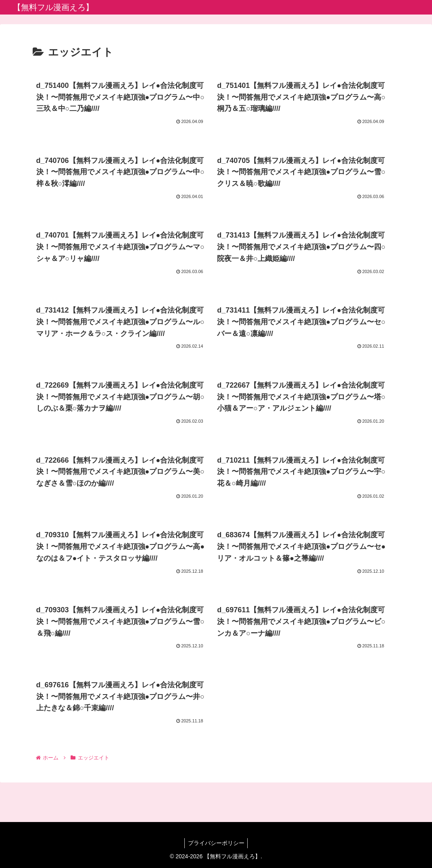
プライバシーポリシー (216, 843)
